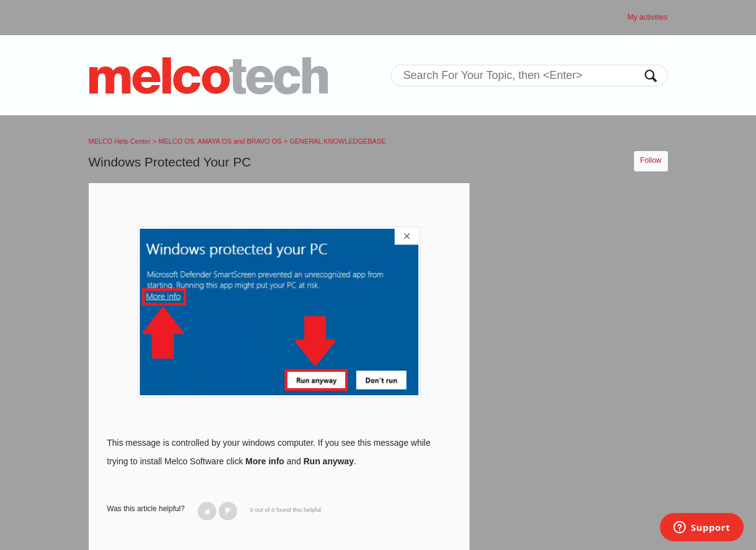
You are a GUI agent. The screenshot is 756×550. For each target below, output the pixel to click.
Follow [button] (651, 160)
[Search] (529, 76)
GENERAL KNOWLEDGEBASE (338, 141)
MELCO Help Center (120, 141)
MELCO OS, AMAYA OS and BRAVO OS (220, 141)
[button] (207, 511)
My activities (647, 17)
